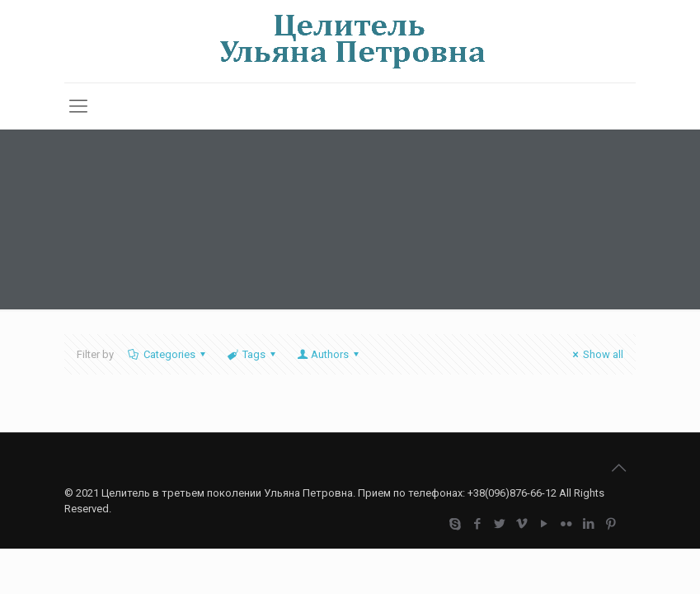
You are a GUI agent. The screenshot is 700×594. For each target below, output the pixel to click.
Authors (329, 354)
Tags (253, 354)
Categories (168, 354)
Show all (596, 354)
